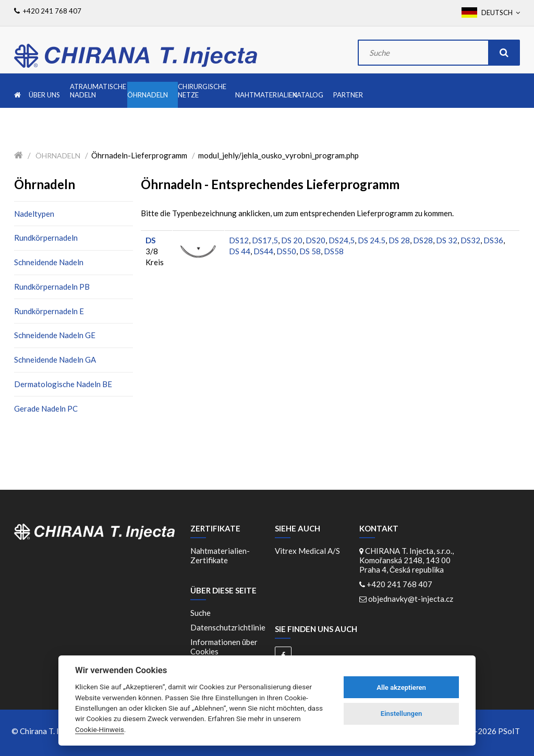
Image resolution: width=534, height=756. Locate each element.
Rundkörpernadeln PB (52, 287)
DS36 (493, 240)
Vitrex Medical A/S (307, 551)
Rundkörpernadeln (46, 238)
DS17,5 (265, 240)
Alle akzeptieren (401, 687)
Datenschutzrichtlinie (228, 627)
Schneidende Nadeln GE (55, 335)
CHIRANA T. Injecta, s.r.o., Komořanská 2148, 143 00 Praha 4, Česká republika (406, 560)
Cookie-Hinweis (100, 729)
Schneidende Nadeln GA (55, 360)
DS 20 (292, 240)
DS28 (423, 240)
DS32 (470, 240)
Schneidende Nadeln (49, 262)
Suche (201, 613)
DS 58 (310, 251)
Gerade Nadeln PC (46, 408)
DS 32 (447, 240)
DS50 (286, 251)
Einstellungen (402, 714)
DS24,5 (342, 240)
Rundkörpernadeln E (49, 311)
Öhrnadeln (58, 156)
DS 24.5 (372, 240)
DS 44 (240, 251)
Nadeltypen (34, 214)
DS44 (263, 251)
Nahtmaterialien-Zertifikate (220, 555)
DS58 (334, 251)
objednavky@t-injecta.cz (411, 599)
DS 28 (399, 240)
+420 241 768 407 (399, 584)
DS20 (315, 240)
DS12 (239, 240)
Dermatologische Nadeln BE (63, 384)
